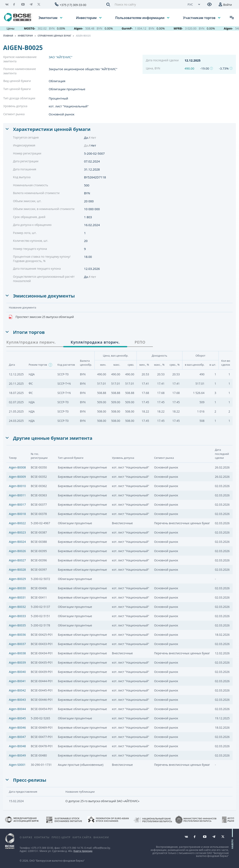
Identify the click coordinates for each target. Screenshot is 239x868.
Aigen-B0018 (17, 514)
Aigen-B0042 (17, 690)
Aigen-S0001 (17, 765)
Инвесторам (87, 18)
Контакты (42, 837)
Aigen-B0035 (17, 625)
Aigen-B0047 (17, 737)
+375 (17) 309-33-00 (73, 5)
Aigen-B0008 (17, 467)
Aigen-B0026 (17, 551)
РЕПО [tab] (140, 342)
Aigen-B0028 (17, 570)
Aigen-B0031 (17, 597)
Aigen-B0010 (17, 486)
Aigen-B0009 (17, 477)
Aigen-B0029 (17, 579)
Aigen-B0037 (17, 644)
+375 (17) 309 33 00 (42, 848)
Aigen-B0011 (17, 495)
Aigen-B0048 (17, 746)
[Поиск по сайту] (147, 4)
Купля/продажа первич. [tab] (31, 342)
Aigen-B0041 (17, 681)
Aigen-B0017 (17, 505)
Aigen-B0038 (17, 653)
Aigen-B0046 (17, 727)
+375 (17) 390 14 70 (72, 848)
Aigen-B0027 (17, 560)
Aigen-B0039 (17, 662)
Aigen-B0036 (17, 635)
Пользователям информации (140, 18)
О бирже (26, 837)
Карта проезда (83, 851)
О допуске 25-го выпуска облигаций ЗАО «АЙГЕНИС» (102, 801)
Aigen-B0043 (17, 700)
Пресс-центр (61, 837)
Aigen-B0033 (17, 616)
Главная (8, 36)
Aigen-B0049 (17, 755)
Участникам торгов (200, 18)
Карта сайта (82, 837)
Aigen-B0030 (17, 588)
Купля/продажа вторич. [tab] (95, 342)
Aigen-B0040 (17, 672)
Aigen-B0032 (17, 607)
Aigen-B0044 (17, 709)
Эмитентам (48, 18)
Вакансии (101, 837)
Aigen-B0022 (17, 523)
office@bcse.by (101, 848)
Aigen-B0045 (17, 718)
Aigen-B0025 (83, 36)
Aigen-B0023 (17, 532)
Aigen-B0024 (17, 542)
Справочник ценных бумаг (54, 36)
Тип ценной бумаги (17, 89)
